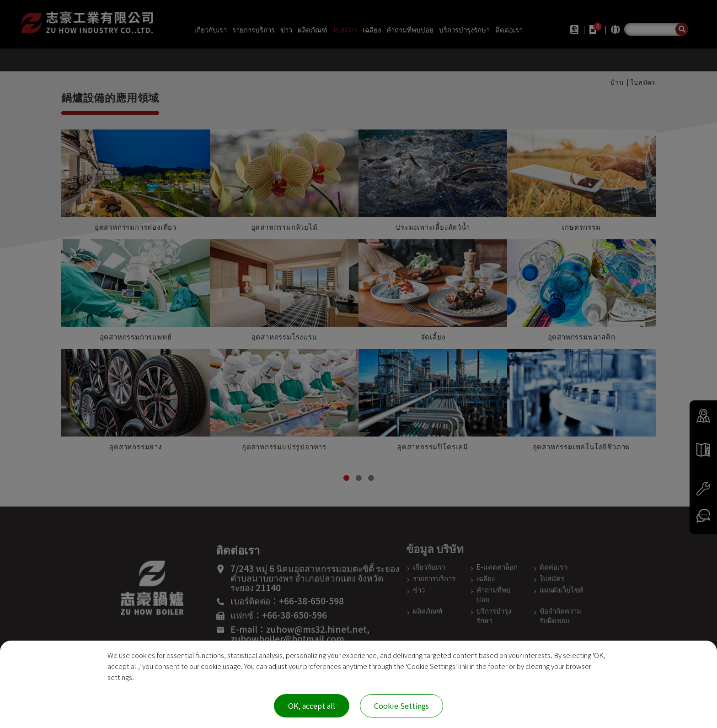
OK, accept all (312, 706)
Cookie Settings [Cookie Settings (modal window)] (401, 706)
